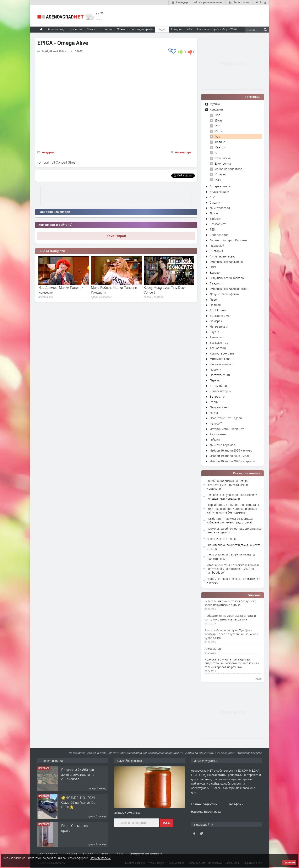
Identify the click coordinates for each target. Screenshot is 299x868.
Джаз (219, 120)
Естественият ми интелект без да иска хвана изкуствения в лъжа (230, 603)
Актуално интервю (222, 256)
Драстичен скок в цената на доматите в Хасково (233, 581)
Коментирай (116, 236)
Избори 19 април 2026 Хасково (231, 450)
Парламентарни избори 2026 (217, 29)
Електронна (223, 163)
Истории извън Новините (227, 429)
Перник (215, 380)
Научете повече (100, 858)
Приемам (289, 863)
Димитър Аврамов (222, 445)
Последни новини (247, 473)
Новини (107, 29)
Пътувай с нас (219, 407)
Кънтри (220, 147)
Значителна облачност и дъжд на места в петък (234, 547)
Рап (218, 126)
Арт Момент (218, 310)
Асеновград (218, 348)
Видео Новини (219, 192)
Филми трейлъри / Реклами (228, 240)
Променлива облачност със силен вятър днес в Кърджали (234, 530)
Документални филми (225, 294)
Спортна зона (219, 235)
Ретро (219, 131)
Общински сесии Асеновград (229, 289)
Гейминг (215, 440)
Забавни (216, 219)
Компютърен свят (222, 353)
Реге (218, 180)
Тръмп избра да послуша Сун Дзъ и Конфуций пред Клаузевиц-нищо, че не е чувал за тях (232, 634)
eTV (212, 197)
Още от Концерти (52, 251)
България (216, 251)
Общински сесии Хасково (227, 278)
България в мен (220, 316)
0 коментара (183, 152)
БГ (217, 153)
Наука (214, 413)
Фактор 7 (216, 423)
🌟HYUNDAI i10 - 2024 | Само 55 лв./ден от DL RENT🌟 (79, 802)
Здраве (215, 273)
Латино (220, 142)
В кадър (215, 283)
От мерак (216, 321)
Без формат (218, 224)
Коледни (221, 174)
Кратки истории (221, 391)
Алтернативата (220, 186)
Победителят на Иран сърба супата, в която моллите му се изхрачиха (230, 618)
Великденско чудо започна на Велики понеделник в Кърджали (232, 497)
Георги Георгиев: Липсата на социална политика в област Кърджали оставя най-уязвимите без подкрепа (233, 508)
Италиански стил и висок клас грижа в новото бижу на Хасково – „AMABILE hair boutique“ (233, 569)
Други (214, 213)
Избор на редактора (229, 169)
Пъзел (214, 299)
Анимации (217, 337)
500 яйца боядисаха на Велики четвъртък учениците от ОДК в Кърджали (227, 485)
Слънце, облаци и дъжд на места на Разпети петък (231, 557)
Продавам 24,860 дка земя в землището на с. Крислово (78, 774)
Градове (177, 29)
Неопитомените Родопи (226, 418)
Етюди (214, 402)
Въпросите (217, 396)
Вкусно (214, 332)
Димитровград (220, 208)
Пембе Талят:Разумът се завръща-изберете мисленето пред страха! (230, 520)
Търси (166, 823)
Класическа (223, 158)
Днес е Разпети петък (221, 539)
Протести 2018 (220, 375)
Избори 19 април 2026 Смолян (230, 456)
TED (212, 229)
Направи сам (219, 326)
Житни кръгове (220, 359)
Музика (215, 104)
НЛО (213, 267)
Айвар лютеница (127, 813)
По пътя (215, 305)
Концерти (48, 152)
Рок (217, 137)
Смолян (215, 202)
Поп (218, 115)
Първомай (217, 246)
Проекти (215, 370)
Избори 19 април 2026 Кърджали (232, 461)
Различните (218, 434)
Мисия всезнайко (222, 364)
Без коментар (219, 343)
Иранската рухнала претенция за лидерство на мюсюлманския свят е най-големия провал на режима (232, 663)
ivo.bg (258, 679)
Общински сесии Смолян (226, 262)
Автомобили (218, 386)
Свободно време (142, 29)
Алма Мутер (213, 649)
